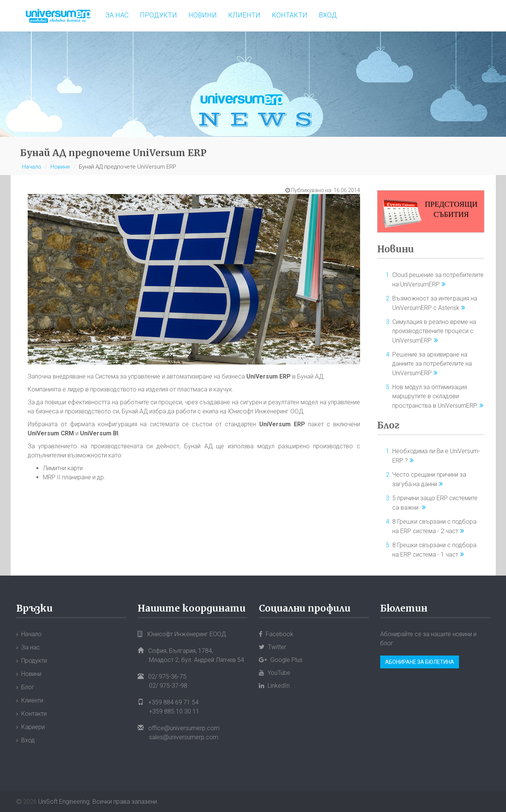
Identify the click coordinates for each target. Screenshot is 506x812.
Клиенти (244, 15)
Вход (328, 15)
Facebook (276, 634)
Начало (32, 167)
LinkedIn (274, 686)
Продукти (158, 15)
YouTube (275, 673)
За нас (117, 15)
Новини (203, 15)
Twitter (273, 647)
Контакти (290, 15)
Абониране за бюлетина (420, 662)
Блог (388, 425)
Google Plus (281, 660)
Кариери (33, 727)
